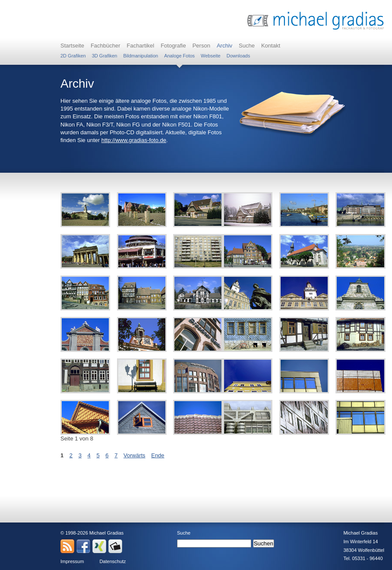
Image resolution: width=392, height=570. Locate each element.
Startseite (72, 46)
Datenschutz (112, 561)
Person (201, 46)
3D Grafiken (105, 56)
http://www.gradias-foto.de (134, 140)
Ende (158, 455)
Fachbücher (106, 46)
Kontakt (271, 46)
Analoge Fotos (179, 56)
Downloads (238, 56)
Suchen (264, 543)
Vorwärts (134, 455)
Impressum (72, 561)
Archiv (224, 46)
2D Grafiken (73, 56)
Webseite (211, 56)
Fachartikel (141, 46)
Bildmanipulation (141, 56)
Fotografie (173, 46)
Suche (247, 46)
